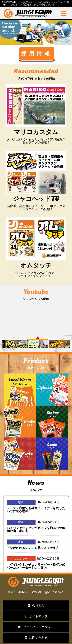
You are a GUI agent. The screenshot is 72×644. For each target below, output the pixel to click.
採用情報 (37, 54)
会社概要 (36, 606)
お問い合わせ (36, 638)
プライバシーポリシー (36, 627)
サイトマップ (36, 616)
